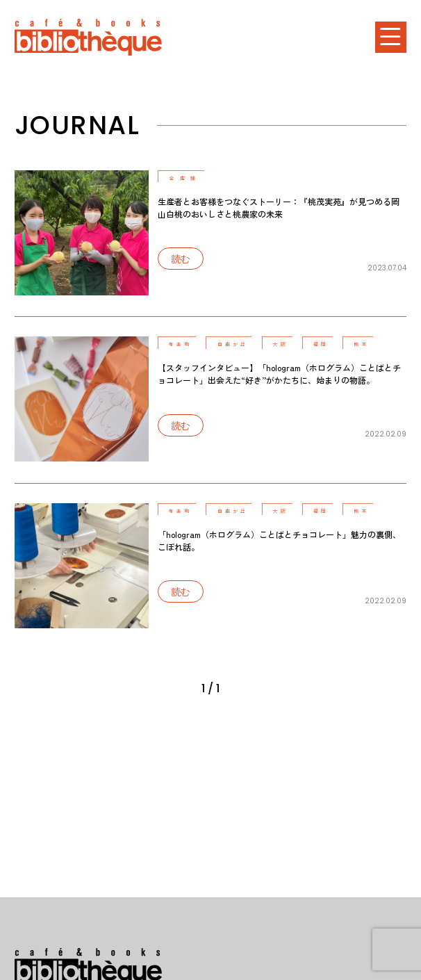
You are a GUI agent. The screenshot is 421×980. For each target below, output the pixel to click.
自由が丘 (236, 344)
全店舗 (187, 178)
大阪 (286, 344)
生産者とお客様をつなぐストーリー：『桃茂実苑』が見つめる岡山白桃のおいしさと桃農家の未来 (279, 207)
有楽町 (183, 344)
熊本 (370, 344)
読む (184, 260)
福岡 (327, 344)
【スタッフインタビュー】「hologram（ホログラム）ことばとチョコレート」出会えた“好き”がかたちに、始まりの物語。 (279, 374)
